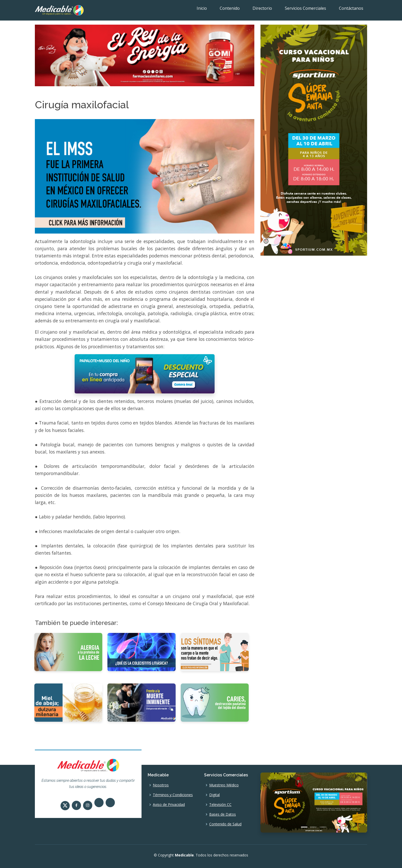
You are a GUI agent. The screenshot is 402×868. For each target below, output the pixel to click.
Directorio (262, 8)
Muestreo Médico (224, 785)
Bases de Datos (223, 814)
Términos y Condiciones (173, 795)
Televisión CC (220, 805)
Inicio (202, 8)
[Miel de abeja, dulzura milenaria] (68, 702)
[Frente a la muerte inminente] (141, 702)
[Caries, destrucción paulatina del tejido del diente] (215, 702)
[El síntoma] (215, 652)
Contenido (230, 8)
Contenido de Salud (225, 824)
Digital (214, 795)
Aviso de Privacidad (169, 805)
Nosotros (161, 785)
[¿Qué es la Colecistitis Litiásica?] (141, 652)
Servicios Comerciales (305, 8)
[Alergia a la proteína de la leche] (68, 652)
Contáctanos (351, 8)
